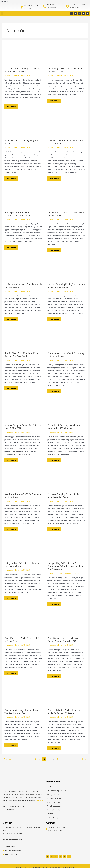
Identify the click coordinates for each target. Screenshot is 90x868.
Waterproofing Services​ (57, 791)
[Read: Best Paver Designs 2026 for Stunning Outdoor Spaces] (24, 482)
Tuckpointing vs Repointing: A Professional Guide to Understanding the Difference (65, 569)
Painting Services (54, 806)
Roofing (60, 576)
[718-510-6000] (45, 6)
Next (85, 763)
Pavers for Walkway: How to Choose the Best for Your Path (22, 715)
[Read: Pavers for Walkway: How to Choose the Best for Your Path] (24, 699)
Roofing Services (54, 787)
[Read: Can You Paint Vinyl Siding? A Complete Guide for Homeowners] (67, 271)
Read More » (12, 106)
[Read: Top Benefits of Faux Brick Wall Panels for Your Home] (67, 198)
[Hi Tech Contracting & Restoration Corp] (67, 843)
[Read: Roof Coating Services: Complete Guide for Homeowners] (24, 271)
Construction (9, 75)
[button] (2, 14)
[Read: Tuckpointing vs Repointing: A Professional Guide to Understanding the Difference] (67, 551)
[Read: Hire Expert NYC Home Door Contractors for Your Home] (24, 198)
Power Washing (53, 802)
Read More (39, 800)
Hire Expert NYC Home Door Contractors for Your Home (18, 215)
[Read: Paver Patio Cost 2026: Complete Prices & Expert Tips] (24, 626)
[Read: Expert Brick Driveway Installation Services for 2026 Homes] (67, 412)
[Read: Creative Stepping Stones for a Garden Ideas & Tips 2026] (24, 412)
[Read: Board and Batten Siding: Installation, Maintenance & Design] (24, 54)
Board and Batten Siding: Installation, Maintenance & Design (22, 70)
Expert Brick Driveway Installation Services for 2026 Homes (64, 428)
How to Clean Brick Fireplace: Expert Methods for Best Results (22, 356)
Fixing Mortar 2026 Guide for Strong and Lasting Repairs (22, 567)
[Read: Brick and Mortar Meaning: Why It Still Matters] (24, 126)
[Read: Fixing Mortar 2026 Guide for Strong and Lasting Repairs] (24, 551)
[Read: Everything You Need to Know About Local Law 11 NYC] (67, 54)
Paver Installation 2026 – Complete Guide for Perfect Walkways (64, 715)
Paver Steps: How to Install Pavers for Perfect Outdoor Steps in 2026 (66, 643)
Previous (6, 763)
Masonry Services (54, 798)
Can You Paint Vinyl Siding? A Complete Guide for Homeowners (66, 287)
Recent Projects (53, 810)
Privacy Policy (53, 818)
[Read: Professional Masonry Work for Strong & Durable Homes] (67, 340)
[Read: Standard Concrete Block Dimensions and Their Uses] (67, 126)
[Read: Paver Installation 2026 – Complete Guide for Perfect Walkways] (67, 699)
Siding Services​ (53, 795)
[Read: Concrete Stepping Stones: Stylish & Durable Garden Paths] (67, 482)
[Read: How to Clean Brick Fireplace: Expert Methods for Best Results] (24, 340)
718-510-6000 (51, 5)
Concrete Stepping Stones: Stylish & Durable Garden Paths (65, 498)
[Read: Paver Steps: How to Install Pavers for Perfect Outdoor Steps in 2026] (67, 626)
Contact (50, 814)
